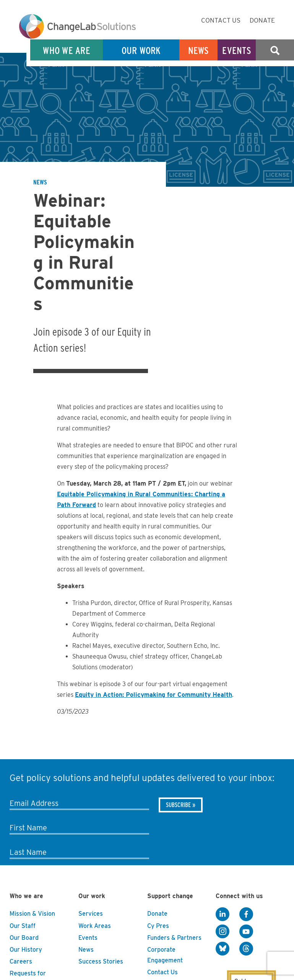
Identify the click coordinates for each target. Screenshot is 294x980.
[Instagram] (223, 931)
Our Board (24, 938)
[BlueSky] (223, 949)
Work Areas (95, 926)
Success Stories (101, 961)
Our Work (141, 50)
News (199, 50)
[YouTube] (246, 931)
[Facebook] (246, 914)
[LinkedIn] (223, 914)
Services (91, 914)
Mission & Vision (32, 914)
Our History (26, 950)
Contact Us (221, 20)
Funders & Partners (174, 938)
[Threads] (246, 949)
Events (237, 50)
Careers (21, 961)
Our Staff (23, 926)
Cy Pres (158, 926)
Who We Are (67, 50)
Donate (262, 20)
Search (275, 50)
